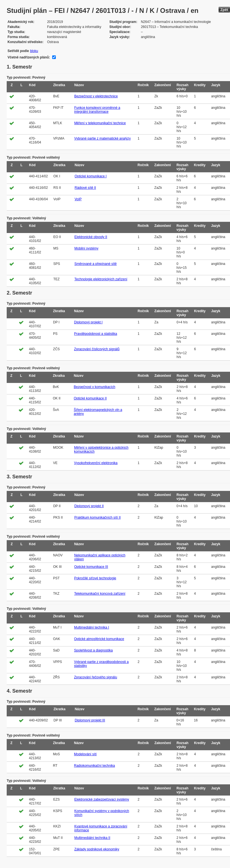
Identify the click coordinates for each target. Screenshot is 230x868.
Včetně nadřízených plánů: (29, 57)
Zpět (224, 10)
